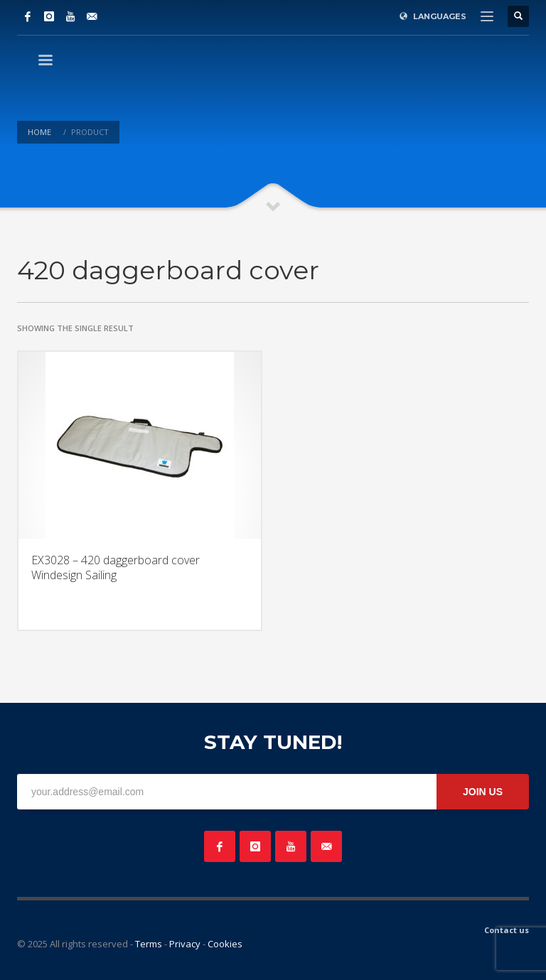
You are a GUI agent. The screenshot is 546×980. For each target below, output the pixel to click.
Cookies (225, 944)
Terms (149, 944)
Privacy (185, 944)
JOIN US (483, 792)
